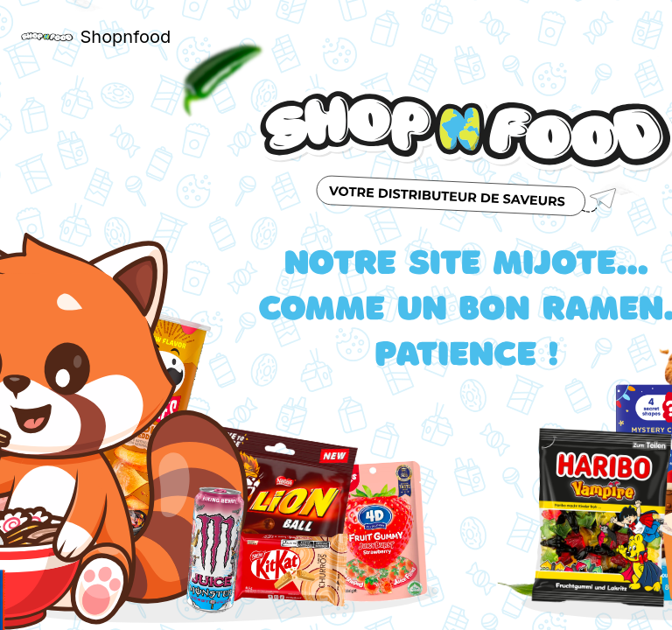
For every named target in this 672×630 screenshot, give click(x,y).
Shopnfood (122, 37)
